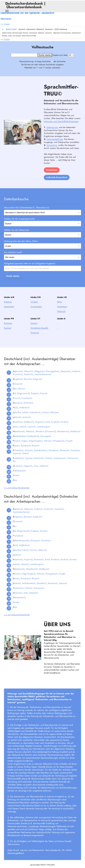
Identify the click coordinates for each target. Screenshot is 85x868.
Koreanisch (39, 563)
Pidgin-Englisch (36, 445)
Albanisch (28, 375)
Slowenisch (65, 454)
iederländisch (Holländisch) (26, 440)
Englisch (35, 397)
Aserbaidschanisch (43, 378)
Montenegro (62, 311)
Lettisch (23, 431)
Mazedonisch (63, 435)
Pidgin (25, 445)
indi (15, 412)
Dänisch (21, 393)
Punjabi (69, 445)
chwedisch (18, 454)
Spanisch (17, 457)
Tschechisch (38, 462)
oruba (16, 479)
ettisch (16, 568)
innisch (17, 402)
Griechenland (36, 311)
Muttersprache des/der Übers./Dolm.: (21, 241)
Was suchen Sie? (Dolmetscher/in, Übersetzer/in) (27, 208)
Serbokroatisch (41, 454)
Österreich (61, 315)
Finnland (34, 306)
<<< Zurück (5, 24)
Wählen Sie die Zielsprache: (17, 230)
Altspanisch (66, 375)
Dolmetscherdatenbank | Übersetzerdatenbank (25, 5)
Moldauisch (75, 435)
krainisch (17, 470)
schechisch (18, 592)
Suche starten (13, 276)
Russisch (36, 450)
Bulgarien (8, 306)
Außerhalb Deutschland (57, 181)
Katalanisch (29, 426)
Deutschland (52, 174)
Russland (8, 332)
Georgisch (35, 544)
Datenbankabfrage (55, 143)
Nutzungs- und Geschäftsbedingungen (61, 125)
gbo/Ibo (17, 416)
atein (15, 431)
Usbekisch (44, 470)
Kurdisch (65, 426)
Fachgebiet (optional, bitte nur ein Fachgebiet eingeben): (30, 263)
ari (15, 393)
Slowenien (35, 337)
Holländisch (24, 412)
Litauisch (31, 431)
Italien (59, 306)
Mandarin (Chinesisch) (46, 435)
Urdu (36, 470)
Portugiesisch (59, 445)
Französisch (27, 402)
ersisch (17, 445)
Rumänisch (26, 450)
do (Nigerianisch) (21, 397)
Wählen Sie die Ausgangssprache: (20, 219)
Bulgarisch (38, 383)
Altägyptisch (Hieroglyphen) (47, 375)
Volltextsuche (52, 131)
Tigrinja (28, 462)
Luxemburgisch (43, 431)
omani (16, 450)
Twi (14, 465)
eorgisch (18, 407)
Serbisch (29, 454)
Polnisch (48, 445)
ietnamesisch (19, 475)
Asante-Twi (28, 378)
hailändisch (18, 462)
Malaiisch (30, 435)
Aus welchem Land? (13, 252)
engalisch (18, 383)
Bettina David (11, 29)
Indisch (25, 416)
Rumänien (8, 327)
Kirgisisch (39, 426)
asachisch (18, 426)
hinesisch (18, 388)
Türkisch (49, 462)
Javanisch (27, 421)
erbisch (17, 587)
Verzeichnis (52, 149)
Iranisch (45, 416)
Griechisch (28, 407)
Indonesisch (35, 416)
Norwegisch (46, 440)
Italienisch (54, 416)
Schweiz (34, 327)
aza (15, 484)
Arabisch (76, 375)
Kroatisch (55, 426)
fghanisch (18, 375)
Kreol (47, 426)
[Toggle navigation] (7, 11)
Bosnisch (28, 383)
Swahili (25, 457)
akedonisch (19, 435)
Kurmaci (73, 563)
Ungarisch (28, 470)
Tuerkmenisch (60, 462)
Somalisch (75, 454)
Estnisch (44, 397)
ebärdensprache (21, 544)
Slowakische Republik (39, 332)
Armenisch (18, 378)
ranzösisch (18, 540)
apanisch (17, 421)
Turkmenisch (73, 462)
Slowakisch (53, 454)
